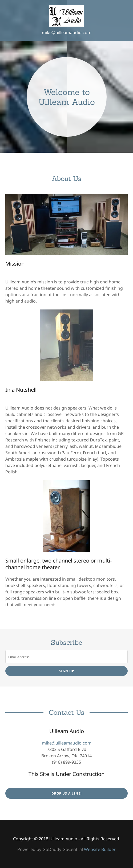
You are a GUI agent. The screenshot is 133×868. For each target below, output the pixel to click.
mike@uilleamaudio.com (67, 32)
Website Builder (100, 849)
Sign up (66, 671)
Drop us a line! (66, 793)
